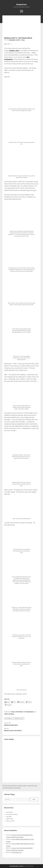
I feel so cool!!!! (10, 821)
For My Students (29, 712)
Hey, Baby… (9, 817)
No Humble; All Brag (12, 814)
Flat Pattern (20, 712)
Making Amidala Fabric (11, 725)
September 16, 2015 (14, 40)
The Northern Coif (17, 852)
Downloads (9, 812)
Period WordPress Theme (16, 866)
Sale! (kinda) (10, 819)
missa (23, 40)
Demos (13, 712)
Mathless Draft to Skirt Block (13, 731)
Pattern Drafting (9, 714)
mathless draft (14, 51)
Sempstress (21, 4)
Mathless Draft (19, 718)
